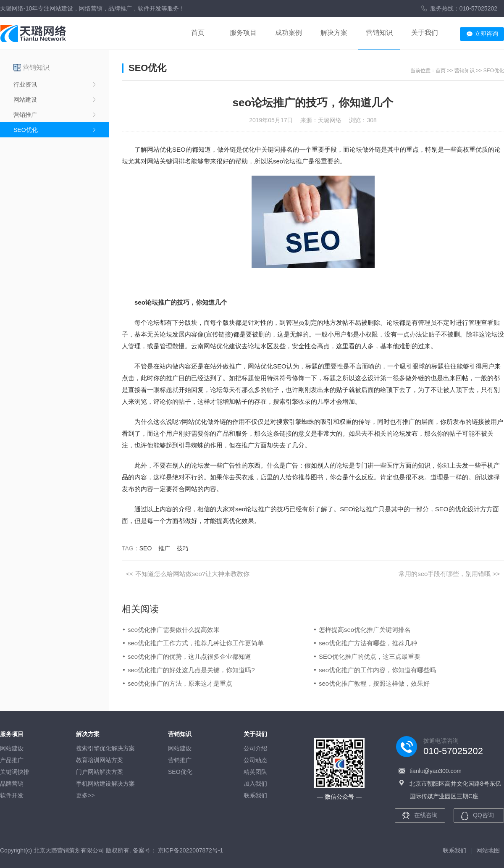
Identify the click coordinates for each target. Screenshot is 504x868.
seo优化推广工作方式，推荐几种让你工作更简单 (196, 643)
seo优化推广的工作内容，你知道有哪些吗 (377, 670)
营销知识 (379, 33)
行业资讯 (25, 84)
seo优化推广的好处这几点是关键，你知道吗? (191, 670)
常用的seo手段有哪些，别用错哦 (445, 574)
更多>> (85, 795)
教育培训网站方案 (100, 760)
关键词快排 (15, 772)
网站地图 (488, 850)
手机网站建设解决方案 (105, 784)
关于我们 (425, 33)
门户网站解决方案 (100, 772)
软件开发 (12, 795)
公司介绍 (255, 748)
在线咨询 (426, 815)
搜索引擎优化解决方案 (105, 748)
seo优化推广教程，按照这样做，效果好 (374, 683)
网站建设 (25, 100)
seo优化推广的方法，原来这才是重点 (180, 683)
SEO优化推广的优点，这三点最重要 (370, 656)
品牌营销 (12, 784)
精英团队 (255, 772)
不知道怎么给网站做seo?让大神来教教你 (193, 574)
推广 (164, 548)
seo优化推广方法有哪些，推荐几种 (368, 643)
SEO (146, 548)
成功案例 (289, 33)
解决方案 (334, 33)
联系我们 (255, 795)
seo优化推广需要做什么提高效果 (174, 630)
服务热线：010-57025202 (464, 8)
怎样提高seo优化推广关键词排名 (365, 630)
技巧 (183, 548)
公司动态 (255, 760)
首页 (198, 33)
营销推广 (25, 115)
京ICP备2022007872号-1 (191, 850)
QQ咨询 (483, 815)
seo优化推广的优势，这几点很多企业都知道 (189, 656)
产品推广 (12, 760)
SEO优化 (26, 130)
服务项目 (243, 33)
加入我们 (255, 784)
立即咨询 (486, 34)
